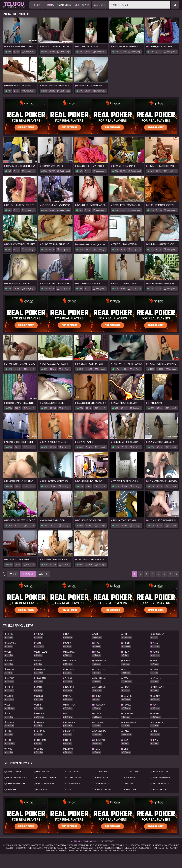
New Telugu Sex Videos (59, 5)
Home (37, 5)
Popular (28, 574)
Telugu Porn (82, 5)
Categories (100, 5)
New (13, 574)
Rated (43, 574)
